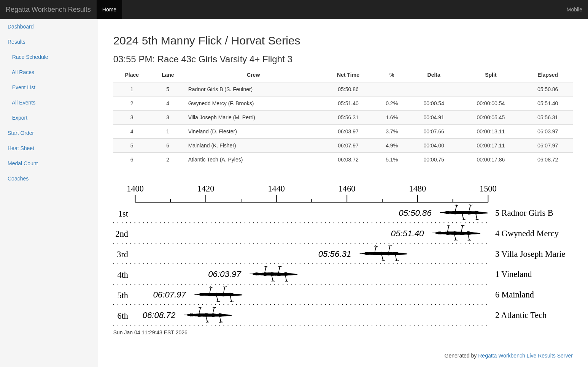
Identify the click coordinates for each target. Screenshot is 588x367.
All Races (21, 72)
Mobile (574, 9)
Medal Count (23, 163)
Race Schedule (28, 57)
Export (17, 118)
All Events (21, 103)
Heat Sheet (21, 148)
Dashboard (21, 27)
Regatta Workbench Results (48, 9)
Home (109, 9)
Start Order (21, 133)
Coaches (18, 179)
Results (17, 42)
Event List (21, 87)
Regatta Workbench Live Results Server (525, 356)
